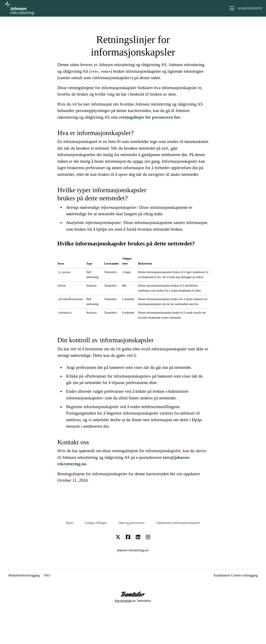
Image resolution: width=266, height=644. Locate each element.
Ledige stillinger (96, 523)
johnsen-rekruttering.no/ (133, 550)
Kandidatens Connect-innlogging (236, 575)
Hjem (70, 523)
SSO (47, 575)
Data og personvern (131, 523)
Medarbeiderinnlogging (24, 575)
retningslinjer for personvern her (150, 117)
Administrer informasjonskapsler (178, 523)
